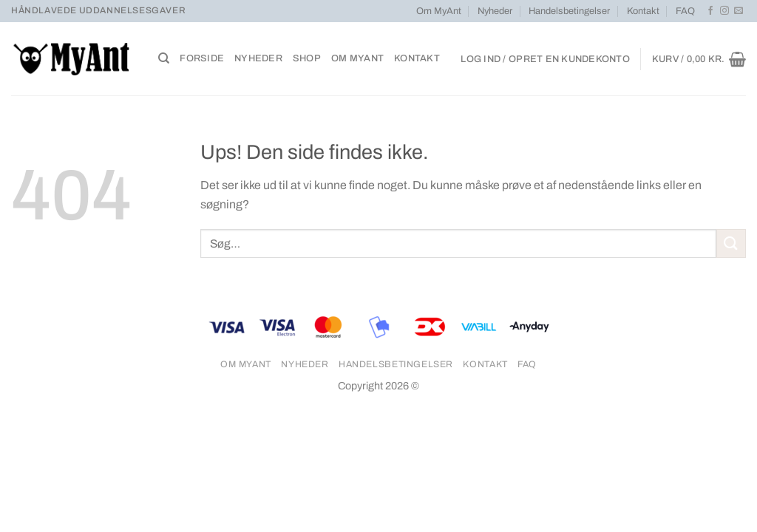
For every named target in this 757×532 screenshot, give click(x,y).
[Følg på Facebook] (710, 11)
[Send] (731, 243)
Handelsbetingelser (569, 11)
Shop (307, 58)
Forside (202, 58)
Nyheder (495, 11)
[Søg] (164, 58)
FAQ (685, 11)
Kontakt (643, 11)
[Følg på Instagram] (724, 11)
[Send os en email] (739, 11)
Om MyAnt (439, 11)
